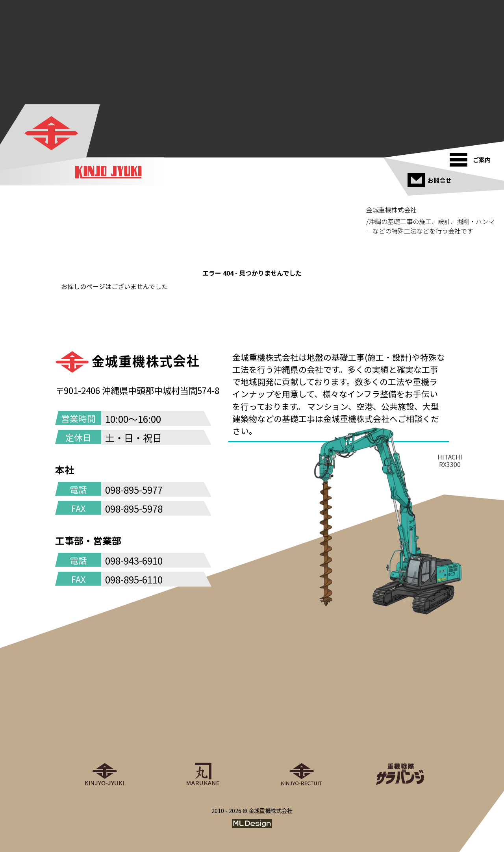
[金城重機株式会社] (51, 133)
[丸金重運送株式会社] (203, 739)
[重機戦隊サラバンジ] (400, 739)
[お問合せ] (431, 177)
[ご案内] (473, 157)
